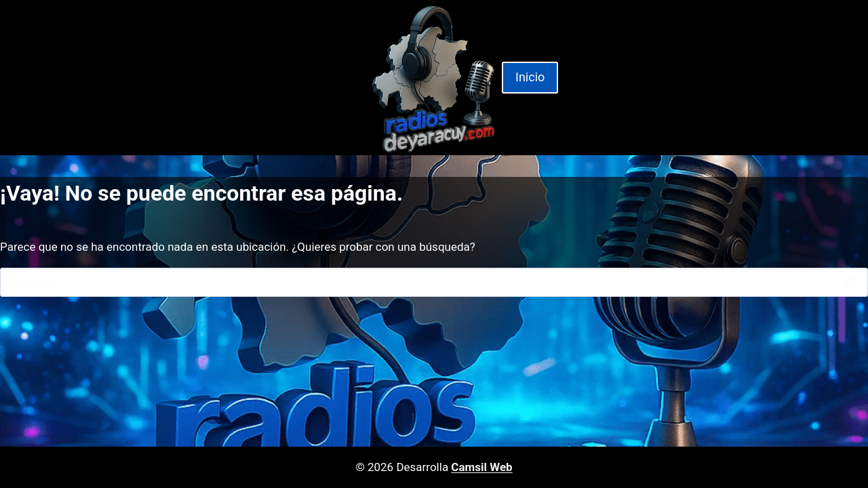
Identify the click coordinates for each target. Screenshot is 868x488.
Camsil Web (481, 467)
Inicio (530, 77)
